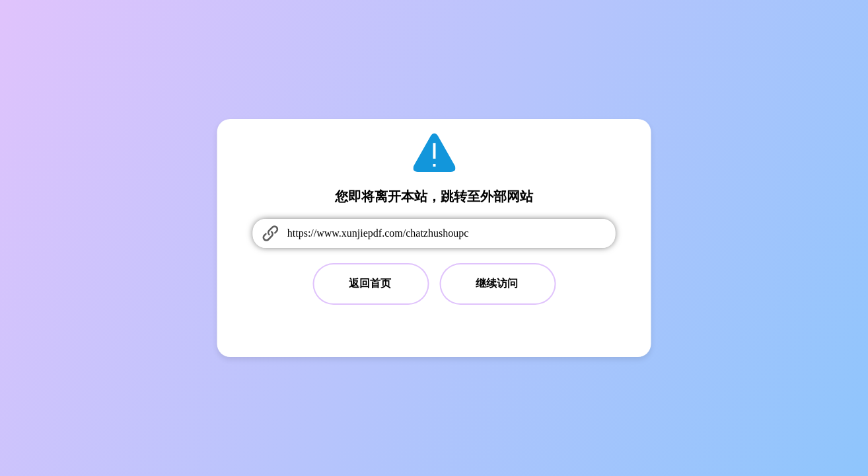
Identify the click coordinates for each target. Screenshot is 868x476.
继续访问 (497, 283)
